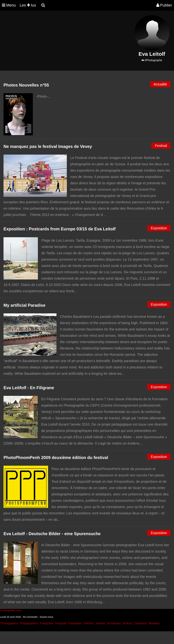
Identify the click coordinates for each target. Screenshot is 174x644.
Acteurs (127, 623)
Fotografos (47, 623)
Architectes (114, 623)
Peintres (89, 623)
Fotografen (75, 623)
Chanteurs (140, 623)
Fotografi (61, 623)
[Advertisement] (66, 40)
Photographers (29, 623)
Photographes (9, 623)
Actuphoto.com (12, 610)
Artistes (100, 623)
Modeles (154, 623)
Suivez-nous (46, 617)
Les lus (28, 5)
